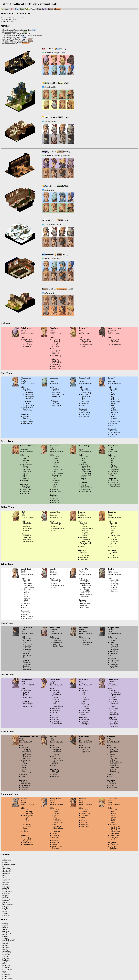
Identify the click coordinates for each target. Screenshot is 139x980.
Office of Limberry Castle (53, 259)
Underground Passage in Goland (55, 53)
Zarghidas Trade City (51, 121)
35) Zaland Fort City (9, 43)
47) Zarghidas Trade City (11, 34)
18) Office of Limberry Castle (12, 41)
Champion (58, 9)
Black (39, 9)
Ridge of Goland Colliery (53, 224)
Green (22, 9)
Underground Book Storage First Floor (57, 156)
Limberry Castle (50, 190)
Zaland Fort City (50, 293)
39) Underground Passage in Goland (14, 30)
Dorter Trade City (50, 87)
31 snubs (12, 21)
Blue (16, 9)
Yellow (27, 9)
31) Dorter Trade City (9, 32)
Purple (44, 9)
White (33, 9)
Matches (6, 9)
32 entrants (4, 21)
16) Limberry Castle (9, 37)
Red (12, 9)
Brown (50, 9)
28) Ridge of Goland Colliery (12, 39)
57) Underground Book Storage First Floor (16, 35)
